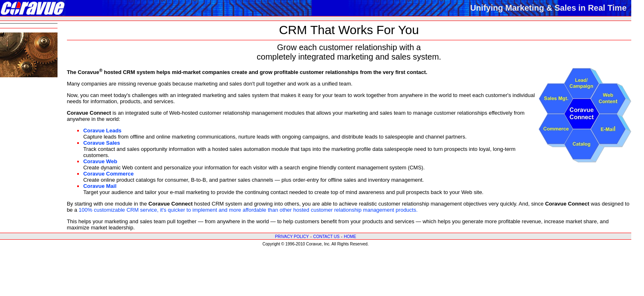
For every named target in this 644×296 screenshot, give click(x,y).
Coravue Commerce (109, 174)
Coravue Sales (102, 143)
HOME (350, 237)
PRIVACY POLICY (292, 237)
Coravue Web (100, 161)
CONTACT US (326, 237)
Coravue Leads (102, 131)
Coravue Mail (100, 186)
